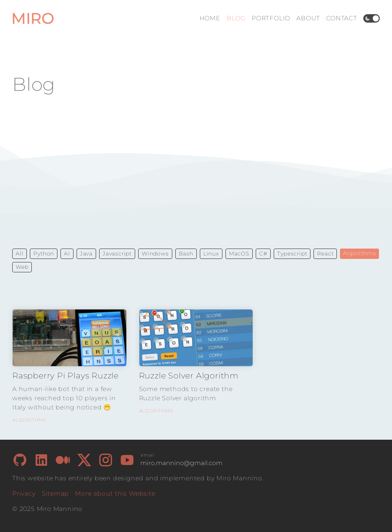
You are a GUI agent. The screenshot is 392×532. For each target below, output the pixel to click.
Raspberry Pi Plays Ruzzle (65, 376)
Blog (236, 18)
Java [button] (86, 254)
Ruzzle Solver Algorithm (189, 376)
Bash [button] (186, 254)
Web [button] (22, 267)
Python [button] (44, 254)
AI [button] (67, 254)
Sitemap (56, 494)
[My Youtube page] (127, 460)
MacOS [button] (239, 254)
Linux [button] (211, 254)
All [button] (20, 254)
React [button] (325, 254)
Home (210, 18)
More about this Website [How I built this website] (115, 494)
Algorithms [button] (359, 253)
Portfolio (271, 18)
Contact (342, 18)
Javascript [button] (117, 254)
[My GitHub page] (20, 460)
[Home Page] (34, 18)
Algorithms (29, 420)
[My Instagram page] (106, 460)
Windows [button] (155, 254)
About (308, 18)
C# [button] (263, 254)
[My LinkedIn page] (41, 460)
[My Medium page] (63, 460)
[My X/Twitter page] (84, 460)
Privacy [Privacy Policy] (24, 494)
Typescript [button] (292, 254)
